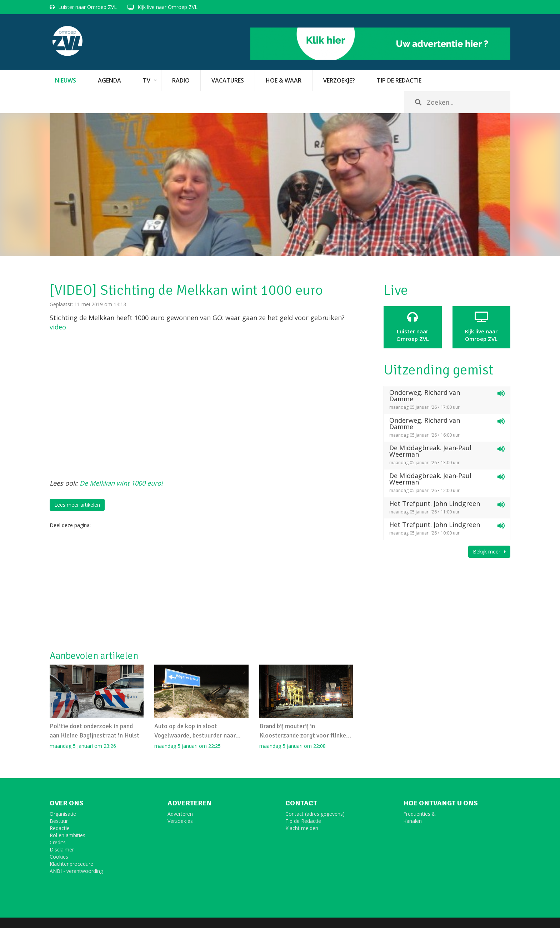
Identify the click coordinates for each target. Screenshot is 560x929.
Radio (181, 80)
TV (147, 80)
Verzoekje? (339, 80)
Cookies (59, 857)
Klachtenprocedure (71, 865)
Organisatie (63, 814)
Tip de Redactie (303, 822)
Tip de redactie (399, 80)
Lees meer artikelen (77, 505)
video (58, 327)
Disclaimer (62, 850)
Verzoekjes (180, 822)
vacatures (228, 80)
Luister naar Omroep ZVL (87, 7)
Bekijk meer (489, 552)
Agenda (109, 80)
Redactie (60, 829)
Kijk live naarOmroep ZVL (482, 327)
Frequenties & (419, 814)
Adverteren (180, 814)
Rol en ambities (67, 836)
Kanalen (412, 822)
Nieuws (66, 80)
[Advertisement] (201, 590)
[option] (280, 185)
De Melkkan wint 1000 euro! (121, 483)
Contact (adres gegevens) (315, 814)
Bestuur (59, 822)
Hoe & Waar (284, 80)
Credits (58, 843)
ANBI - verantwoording (76, 872)
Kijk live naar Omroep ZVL (167, 7)
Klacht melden (302, 829)
